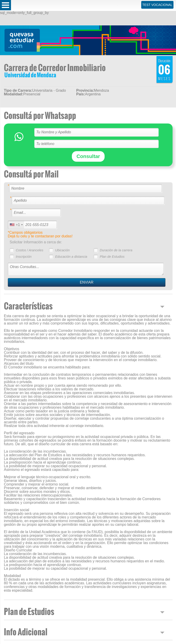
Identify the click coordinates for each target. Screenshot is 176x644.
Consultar (88, 156)
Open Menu (5, 5)
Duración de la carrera (116, 250)
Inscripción (24, 257)
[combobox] (16, 225)
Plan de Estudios (112, 257)
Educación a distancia (71, 257)
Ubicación (62, 250)
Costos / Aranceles (30, 250)
